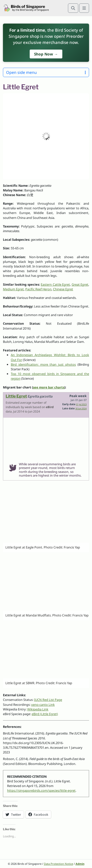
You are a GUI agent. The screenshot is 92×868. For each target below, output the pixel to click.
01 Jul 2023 (81, 404)
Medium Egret (13, 289)
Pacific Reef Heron (38, 289)
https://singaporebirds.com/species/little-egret (41, 790)
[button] (46, 136)
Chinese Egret (63, 289)
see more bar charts (49, 387)
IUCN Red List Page (48, 700)
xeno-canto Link (43, 705)
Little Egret (16, 396)
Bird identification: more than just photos (43, 364)
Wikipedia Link (38, 709)
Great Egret (80, 284)
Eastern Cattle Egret (55, 284)
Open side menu (46, 72)
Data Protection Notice (59, 864)
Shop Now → (46, 54)
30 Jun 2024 (81, 409)
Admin (80, 864)
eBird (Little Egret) (45, 714)
